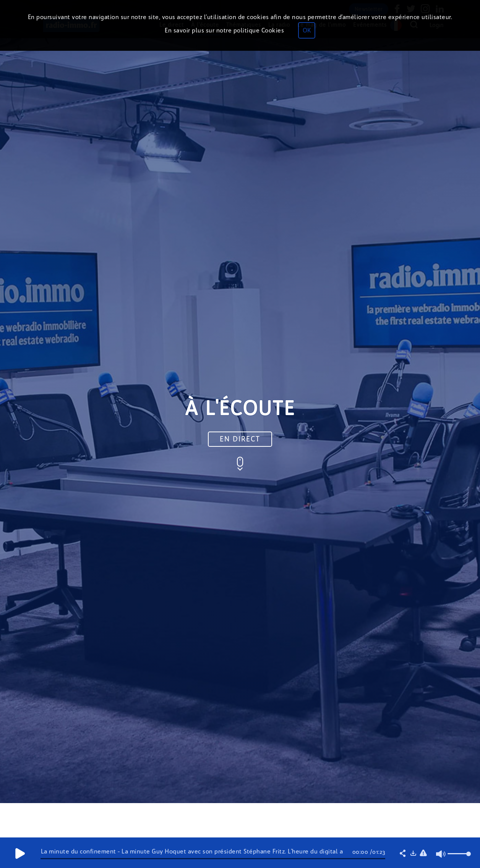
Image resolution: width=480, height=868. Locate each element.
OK (307, 30)
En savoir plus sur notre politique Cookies (224, 30)
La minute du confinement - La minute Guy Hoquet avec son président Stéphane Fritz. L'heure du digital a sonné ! (192, 854)
